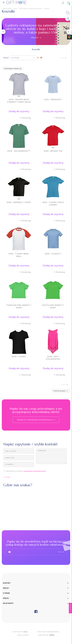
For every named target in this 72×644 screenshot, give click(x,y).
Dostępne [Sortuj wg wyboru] (23, 58)
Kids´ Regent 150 (53, 151)
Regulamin (23, 635)
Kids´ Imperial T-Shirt (19, 202)
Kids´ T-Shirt (19, 357)
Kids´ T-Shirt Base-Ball (19, 255)
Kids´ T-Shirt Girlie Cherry (53, 204)
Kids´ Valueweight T (19, 151)
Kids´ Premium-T (53, 100)
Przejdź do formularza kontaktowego (36, 420)
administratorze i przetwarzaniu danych (35, 471)
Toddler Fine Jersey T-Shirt (19, 306)
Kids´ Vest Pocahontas (53, 358)
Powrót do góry (61, 391)
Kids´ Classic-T (53, 254)
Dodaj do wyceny (19, 111)
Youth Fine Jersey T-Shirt (53, 306)
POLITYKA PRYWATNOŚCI (49, 632)
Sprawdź (36, 38)
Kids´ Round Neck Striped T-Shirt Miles (19, 101)
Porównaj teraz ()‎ (13, 69)
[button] (3, 32)
